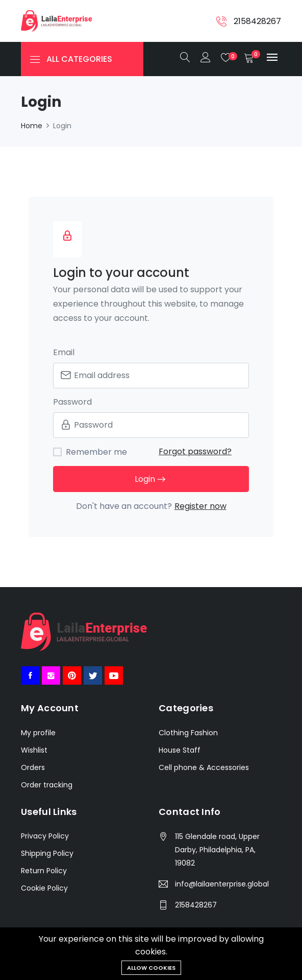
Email (64, 352)
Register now (200, 506)
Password (72, 402)
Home (32, 126)
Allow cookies (151, 968)
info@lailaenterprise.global (222, 884)
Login (151, 480)
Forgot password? (195, 451)
